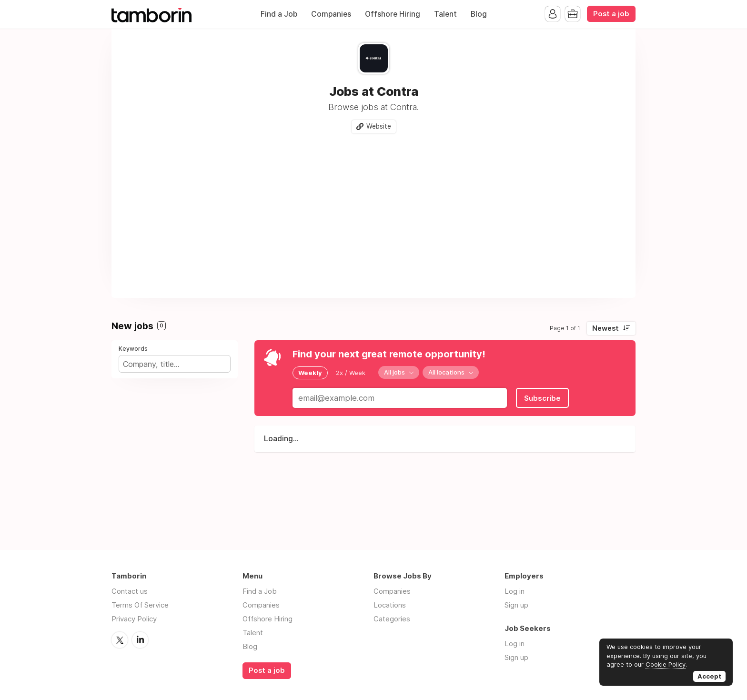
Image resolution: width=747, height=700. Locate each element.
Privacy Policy (134, 619)
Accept (709, 676)
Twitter (120, 640)
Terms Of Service (140, 605)
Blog (479, 14)
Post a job (611, 14)
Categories (392, 619)
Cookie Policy (666, 664)
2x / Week (351, 373)
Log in (515, 591)
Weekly (310, 373)
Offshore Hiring (393, 14)
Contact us (130, 591)
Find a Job (279, 14)
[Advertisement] (373, 212)
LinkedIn (140, 640)
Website (379, 126)
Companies (331, 14)
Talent (445, 14)
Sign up (516, 605)
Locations (390, 605)
